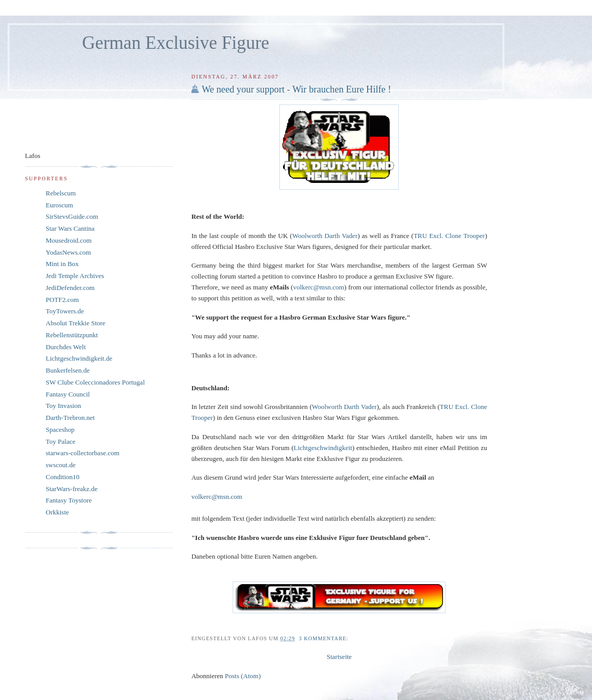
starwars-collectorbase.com (83, 453)
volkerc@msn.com (217, 497)
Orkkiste (57, 512)
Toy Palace (60, 441)
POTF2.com (62, 300)
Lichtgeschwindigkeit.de (79, 358)
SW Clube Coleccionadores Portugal (95, 382)
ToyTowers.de (65, 311)
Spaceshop (60, 430)
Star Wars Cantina (70, 228)
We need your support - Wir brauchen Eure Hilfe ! (296, 89)
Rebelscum (61, 193)
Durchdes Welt (66, 347)
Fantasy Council (68, 394)
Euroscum (59, 205)
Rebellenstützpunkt (72, 335)
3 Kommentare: (325, 638)
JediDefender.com (70, 288)
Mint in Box (62, 264)
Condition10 (63, 477)
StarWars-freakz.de (72, 489)
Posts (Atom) (243, 676)
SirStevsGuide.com (72, 216)
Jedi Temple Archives (75, 276)
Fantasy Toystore (69, 500)
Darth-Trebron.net (70, 418)
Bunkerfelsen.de (68, 370)
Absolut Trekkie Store (76, 323)
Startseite (339, 657)
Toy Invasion (63, 406)
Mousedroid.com (69, 240)
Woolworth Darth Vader (344, 407)
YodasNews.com (68, 252)
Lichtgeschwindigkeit (323, 448)
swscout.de (60, 465)
